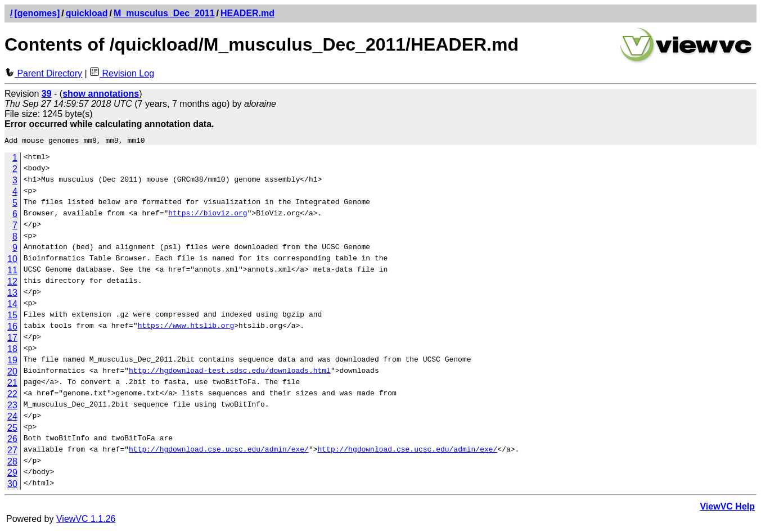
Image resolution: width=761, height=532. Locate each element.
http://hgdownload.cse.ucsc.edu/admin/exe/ (219, 452)
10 (12, 261)
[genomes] (37, 13)
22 (12, 396)
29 (12, 474)
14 (12, 306)
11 (12, 272)
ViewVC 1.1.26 (86, 520)
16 (12, 328)
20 (12, 373)
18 (12, 351)
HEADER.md (247, 13)
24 (12, 418)
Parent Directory (43, 73)
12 (12, 283)
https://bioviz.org (208, 216)
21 (12, 384)
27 (12, 452)
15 (12, 317)
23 (12, 407)
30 (12, 486)
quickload (87, 13)
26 (12, 441)
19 (12, 362)
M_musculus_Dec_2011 (164, 13)
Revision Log (122, 73)
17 (12, 339)
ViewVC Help (727, 508)
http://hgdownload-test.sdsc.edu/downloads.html (230, 373)
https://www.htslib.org (186, 328)
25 (12, 429)
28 (12, 463)
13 (12, 294)
